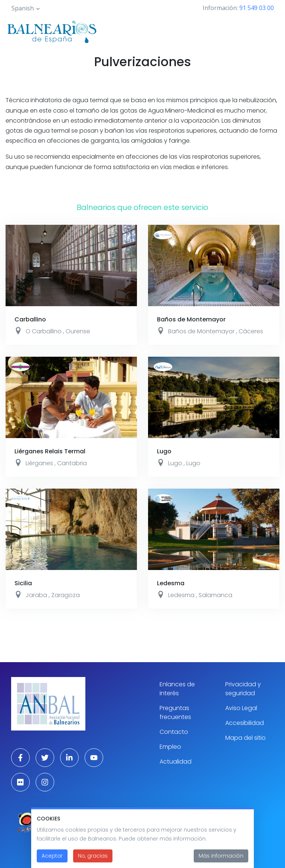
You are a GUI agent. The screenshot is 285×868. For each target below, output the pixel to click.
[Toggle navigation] (269, 30)
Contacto (174, 732)
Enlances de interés (177, 689)
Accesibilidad (245, 723)
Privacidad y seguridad (243, 689)
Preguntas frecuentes (175, 712)
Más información (221, 856)
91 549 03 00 (257, 8)
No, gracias (93, 856)
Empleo (170, 747)
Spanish (23, 8)
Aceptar (52, 856)
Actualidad (176, 762)
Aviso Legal (241, 708)
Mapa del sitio (245, 738)
